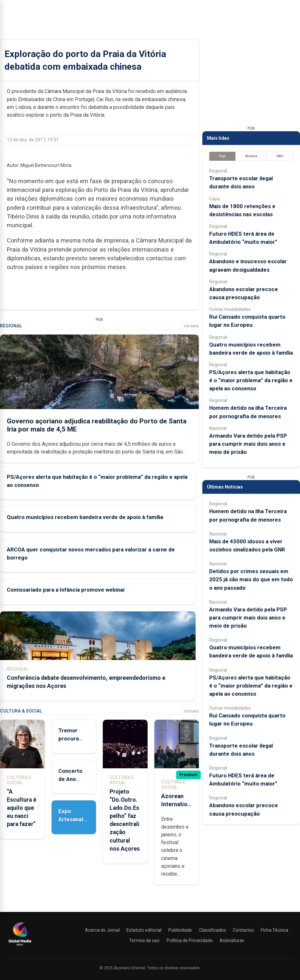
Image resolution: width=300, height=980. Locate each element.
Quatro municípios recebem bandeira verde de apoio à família (85, 517)
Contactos (243, 930)
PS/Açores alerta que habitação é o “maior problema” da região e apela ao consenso (251, 380)
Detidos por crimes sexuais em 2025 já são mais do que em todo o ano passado (251, 579)
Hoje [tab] (222, 156)
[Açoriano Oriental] (20, 946)
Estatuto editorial (144, 930)
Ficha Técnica (275, 930)
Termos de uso (144, 940)
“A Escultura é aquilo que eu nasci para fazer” (22, 808)
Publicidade (180, 930)
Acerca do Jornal (102, 930)
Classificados (213, 930)
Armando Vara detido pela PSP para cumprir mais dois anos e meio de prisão (248, 443)
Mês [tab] (280, 156)
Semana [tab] (251, 156)
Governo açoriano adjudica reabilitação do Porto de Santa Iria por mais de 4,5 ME (97, 425)
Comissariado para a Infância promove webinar (66, 589)
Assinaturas (232, 940)
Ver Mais (191, 326)
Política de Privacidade (190, 940)
